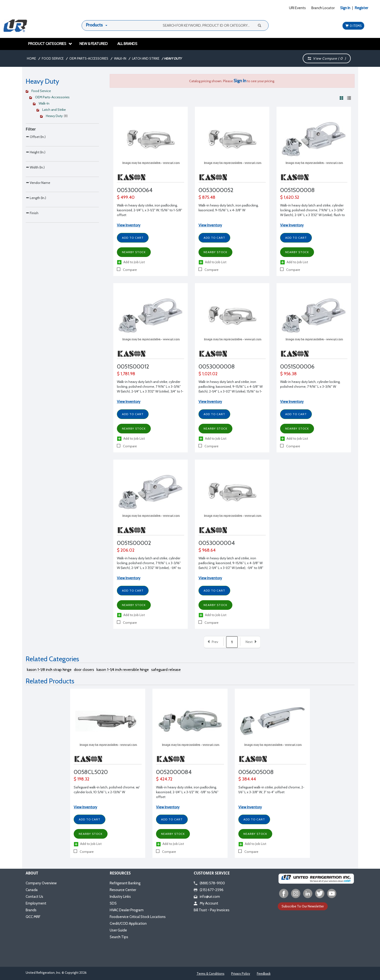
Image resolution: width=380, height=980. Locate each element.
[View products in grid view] (342, 98)
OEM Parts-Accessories (89, 58)
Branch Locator (323, 8)
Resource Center (123, 890)
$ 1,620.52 (290, 197)
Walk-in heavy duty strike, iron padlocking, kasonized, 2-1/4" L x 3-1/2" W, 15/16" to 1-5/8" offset (150, 210)
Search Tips (119, 937)
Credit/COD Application (128, 924)
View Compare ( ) (327, 58)
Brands (31, 910)
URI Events (297, 8)
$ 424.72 (164, 779)
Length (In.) (36, 238)
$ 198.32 (81, 779)
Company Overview (41, 883)
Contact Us (34, 897)
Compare (127, 270)
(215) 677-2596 (209, 890)
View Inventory (129, 225)
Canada (32, 890)
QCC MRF (33, 917)
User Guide (118, 930)
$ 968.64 (207, 550)
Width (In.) (35, 187)
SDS (113, 903)
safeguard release (166, 670)
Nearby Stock (134, 252)
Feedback (264, 974)
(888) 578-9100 (209, 883)
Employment (36, 903)
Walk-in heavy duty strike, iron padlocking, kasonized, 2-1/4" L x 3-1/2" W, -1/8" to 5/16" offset (187, 792)
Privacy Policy (241, 974)
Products (94, 25)
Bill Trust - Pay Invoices (212, 910)
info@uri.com (207, 897)
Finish (32, 263)
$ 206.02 (126, 550)
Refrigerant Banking (125, 883)
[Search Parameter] (62, 148)
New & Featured (94, 44)
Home (31, 58)
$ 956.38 (288, 374)
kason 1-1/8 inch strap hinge (49, 670)
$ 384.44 (247, 779)
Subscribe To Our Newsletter (303, 906)
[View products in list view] (349, 98)
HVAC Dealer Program (127, 910)
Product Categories (50, 44)
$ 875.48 (207, 197)
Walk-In (120, 58)
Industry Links (120, 897)
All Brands (127, 44)
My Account (206, 903)
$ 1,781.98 (126, 374)
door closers (84, 670)
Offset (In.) (36, 137)
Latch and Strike (146, 58)
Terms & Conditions (211, 974)
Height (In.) (36, 162)
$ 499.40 (126, 197)
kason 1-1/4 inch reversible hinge (123, 670)
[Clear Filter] (62, 92)
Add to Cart (133, 238)
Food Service (53, 58)
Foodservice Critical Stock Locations (138, 917)
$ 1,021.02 (208, 374)
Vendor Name (38, 213)
